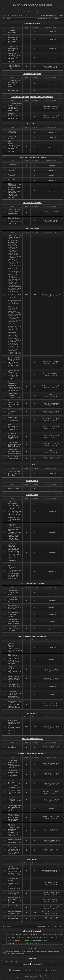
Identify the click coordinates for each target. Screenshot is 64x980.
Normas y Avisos (14, 210)
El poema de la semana (13, 879)
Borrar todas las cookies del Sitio (11, 922)
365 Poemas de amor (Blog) (13, 893)
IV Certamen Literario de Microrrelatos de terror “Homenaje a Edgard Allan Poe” (15, 299)
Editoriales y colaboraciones (13, 656)
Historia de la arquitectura (13, 503)
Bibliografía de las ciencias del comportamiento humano (14, 187)
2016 (16, 732)
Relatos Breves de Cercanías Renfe (14, 358)
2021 (11, 729)
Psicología (12, 175)
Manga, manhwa (14, 676)
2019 (11, 730)
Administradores (20, 943)
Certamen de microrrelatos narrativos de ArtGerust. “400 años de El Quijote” (14, 325)
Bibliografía (12, 54)
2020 (16, 729)
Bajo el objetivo (13, 91)
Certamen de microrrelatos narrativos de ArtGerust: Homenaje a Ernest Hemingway (14, 351)
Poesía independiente (13, 867)
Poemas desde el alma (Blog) (14, 898)
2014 (16, 733)
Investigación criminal (13, 170)
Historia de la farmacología (13, 132)
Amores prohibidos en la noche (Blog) (15, 907)
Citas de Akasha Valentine (32, 203)
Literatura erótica (14, 771)
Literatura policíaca (15, 806)
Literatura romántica (11, 825)
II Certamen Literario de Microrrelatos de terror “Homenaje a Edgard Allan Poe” (15, 287)
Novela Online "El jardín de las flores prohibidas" (15, 607)
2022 (18, 727)
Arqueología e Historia (32, 23)
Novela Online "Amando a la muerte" (13, 600)
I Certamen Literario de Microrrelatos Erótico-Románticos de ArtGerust (15, 267)
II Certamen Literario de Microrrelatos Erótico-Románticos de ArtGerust (15, 273)
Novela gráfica (13, 685)
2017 (11, 732)
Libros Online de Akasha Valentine (32, 584)
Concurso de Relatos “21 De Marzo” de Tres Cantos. (13, 404)
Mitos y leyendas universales (32, 739)
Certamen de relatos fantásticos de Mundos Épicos (15, 451)
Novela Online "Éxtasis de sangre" (13, 614)
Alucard (50, 213)
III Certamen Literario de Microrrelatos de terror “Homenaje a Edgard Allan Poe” (15, 293)
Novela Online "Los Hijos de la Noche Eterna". (14, 621)
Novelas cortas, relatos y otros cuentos (32, 753)
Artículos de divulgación (32, 74)
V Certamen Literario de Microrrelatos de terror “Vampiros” (15, 304)
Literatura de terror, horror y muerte (13, 762)
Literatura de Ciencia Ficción (13, 815)
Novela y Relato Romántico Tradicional (14, 834)
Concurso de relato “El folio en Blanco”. (15, 412)
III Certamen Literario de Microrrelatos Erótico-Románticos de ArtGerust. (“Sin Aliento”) (15, 280)
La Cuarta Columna (15, 104)
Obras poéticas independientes (13, 918)
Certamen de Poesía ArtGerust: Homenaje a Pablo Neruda (14, 345)
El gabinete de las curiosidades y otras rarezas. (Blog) (14, 84)
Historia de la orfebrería (13, 544)
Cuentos (11, 846)
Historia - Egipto (14, 65)
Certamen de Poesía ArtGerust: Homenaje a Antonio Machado (14, 262)
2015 (11, 733)
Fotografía (12, 667)
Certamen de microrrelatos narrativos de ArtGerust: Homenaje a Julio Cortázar (14, 332)
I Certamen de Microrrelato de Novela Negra (12, 245)
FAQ (24, 12)
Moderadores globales (33, 943)
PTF (40, 976)
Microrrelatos (32, 713)
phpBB (27, 975)
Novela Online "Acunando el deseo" (13, 593)
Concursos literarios (32, 229)
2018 (16, 730)
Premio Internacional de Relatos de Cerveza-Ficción (14, 427)
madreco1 (21, 953)
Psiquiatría (12, 180)
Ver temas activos (24, 16)
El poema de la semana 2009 (15, 888)
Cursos (32, 464)
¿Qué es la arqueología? (13, 31)
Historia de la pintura (13, 565)
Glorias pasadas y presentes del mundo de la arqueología (14, 39)
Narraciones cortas (15, 839)
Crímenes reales (14, 165)
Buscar (30, 12)
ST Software (34, 976)
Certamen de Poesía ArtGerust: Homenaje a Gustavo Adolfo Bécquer (14, 339)
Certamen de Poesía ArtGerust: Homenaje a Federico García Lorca (14, 255)
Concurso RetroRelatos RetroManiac (13, 384)
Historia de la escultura (13, 525)
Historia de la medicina (13, 137)
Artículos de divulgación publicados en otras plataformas (32, 97)
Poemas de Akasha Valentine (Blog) (15, 912)
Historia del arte (32, 495)
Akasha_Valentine (50, 68)
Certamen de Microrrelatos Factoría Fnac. (13, 419)
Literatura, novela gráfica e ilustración (32, 636)
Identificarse (38, 12)
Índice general (7, 19)
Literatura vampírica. (12, 798)
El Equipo (24, 922)
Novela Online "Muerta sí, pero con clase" (14, 629)
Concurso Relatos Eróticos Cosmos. (14, 458)
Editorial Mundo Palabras (14, 371)
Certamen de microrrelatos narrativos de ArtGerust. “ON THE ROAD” (14, 311)
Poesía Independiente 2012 (14, 874)
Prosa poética (32, 859)
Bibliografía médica (12, 143)
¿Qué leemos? (13, 691)
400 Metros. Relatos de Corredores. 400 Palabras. (14, 436)
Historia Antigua (32, 481)
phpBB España (44, 978)
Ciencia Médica (32, 124)
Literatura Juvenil (14, 791)
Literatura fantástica (11, 781)
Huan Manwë (34, 978)
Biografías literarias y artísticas (12, 645)
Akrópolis (11, 114)
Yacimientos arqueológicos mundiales (13, 48)
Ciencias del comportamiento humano (32, 157)
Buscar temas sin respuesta (10, 16)
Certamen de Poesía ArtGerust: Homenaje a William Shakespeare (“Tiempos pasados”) (14, 317)
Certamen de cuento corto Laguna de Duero (14, 395)
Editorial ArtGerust (15, 236)
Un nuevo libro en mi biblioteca (14, 702)
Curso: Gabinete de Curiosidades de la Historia (14, 473)
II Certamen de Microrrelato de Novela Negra (14, 249)
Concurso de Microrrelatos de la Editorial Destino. (15, 444)
